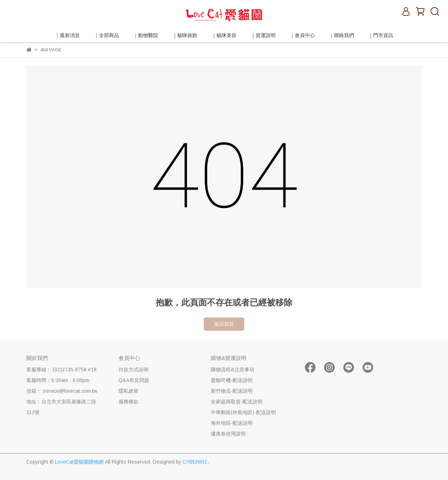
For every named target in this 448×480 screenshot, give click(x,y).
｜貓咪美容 (224, 35)
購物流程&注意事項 (233, 370)
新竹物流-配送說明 (232, 391)
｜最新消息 (67, 35)
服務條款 (129, 402)
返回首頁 (224, 324)
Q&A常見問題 (134, 380)
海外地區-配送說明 (232, 423)
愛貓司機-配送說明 (232, 380)
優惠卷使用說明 (228, 434)
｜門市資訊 (381, 35)
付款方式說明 (134, 370)
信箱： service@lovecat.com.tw (62, 391)
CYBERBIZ (195, 462)
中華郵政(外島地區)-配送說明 (243, 412)
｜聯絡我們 (342, 35)
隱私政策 (129, 391)
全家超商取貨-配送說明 (237, 402)
